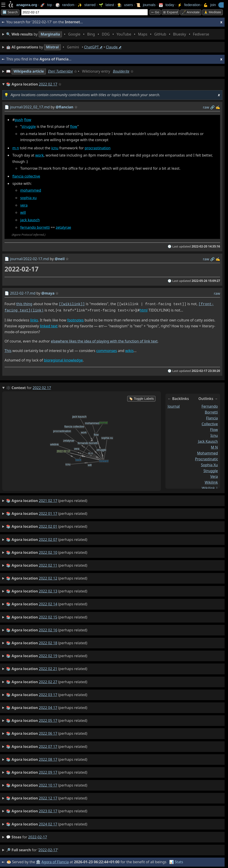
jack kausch (30, 220)
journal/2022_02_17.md (30, 107)
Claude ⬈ (114, 47)
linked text (49, 325)
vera (24, 205)
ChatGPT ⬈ (93, 47)
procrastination (98, 148)
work (39, 155)
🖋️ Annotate (191, 12)
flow (28, 120)
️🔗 (212, 107)
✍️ (218, 107)
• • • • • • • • (109, 34)
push (19, 120)
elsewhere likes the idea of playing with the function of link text (104, 340)
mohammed (31, 190)
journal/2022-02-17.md (29, 259)
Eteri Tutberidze (60, 71)
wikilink (211, 481)
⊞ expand (170, 12)
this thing (24, 304)
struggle (29, 126)
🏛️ (38, 861)
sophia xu (28, 198)
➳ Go (155, 12)
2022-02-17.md (23, 293)
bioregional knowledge (63, 359)
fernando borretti (35, 227)
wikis (129, 350)
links (34, 319)
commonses (107, 350)
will (23, 213)
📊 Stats (176, 861)
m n (16, 148)
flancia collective (26, 176)
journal (174, 405)
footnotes (75, 319)
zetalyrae (63, 227)
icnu (55, 148)
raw (206, 107)
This (8, 350)
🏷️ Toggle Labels (141, 398)
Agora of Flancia (55, 861)
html (144, 310)
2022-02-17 (38, 836)
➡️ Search (10, 12)
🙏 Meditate (213, 12)
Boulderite (121, 71)
